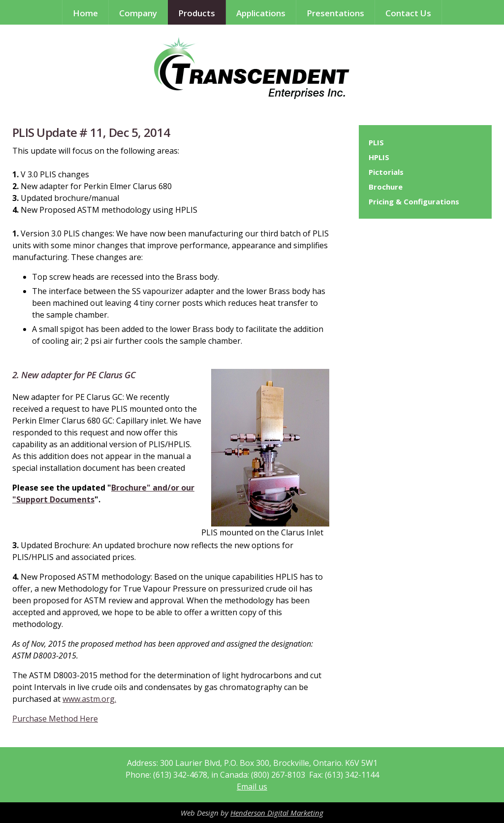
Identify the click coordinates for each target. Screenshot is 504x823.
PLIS (376, 142)
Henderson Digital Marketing (277, 813)
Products (197, 13)
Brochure (386, 187)
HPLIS (379, 157)
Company (138, 13)
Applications (261, 13)
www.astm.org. (89, 699)
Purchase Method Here (55, 719)
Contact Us (408, 13)
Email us (252, 787)
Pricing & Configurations (414, 201)
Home (85, 13)
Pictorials (386, 172)
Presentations (335, 13)
